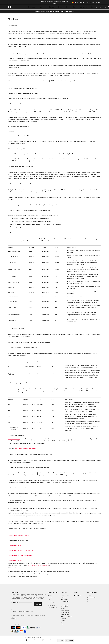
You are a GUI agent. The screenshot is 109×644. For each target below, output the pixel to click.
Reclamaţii (63, 619)
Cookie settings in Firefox (16, 546)
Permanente (38, 640)
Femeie (21, 612)
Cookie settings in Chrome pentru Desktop (21, 550)
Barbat (15, 612)
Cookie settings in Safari (16, 560)
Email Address (16, 602)
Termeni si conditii (65, 596)
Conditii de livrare (65, 612)
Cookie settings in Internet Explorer (19, 536)
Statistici (47, 640)
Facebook (78, 596)
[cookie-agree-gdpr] (69, 640)
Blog (88, 601)
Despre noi (89, 596)
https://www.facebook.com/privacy (26, 449)
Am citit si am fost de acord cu (28, 617)
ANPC (62, 623)
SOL (62, 625)
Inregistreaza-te (91, 2)
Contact (50, 596)
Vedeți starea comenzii (66, 616)
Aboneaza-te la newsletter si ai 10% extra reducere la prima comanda (54, 12)
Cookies (63, 621)
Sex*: (12, 609)
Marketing (54, 640)
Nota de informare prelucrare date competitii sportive (52, 606)
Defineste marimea (52, 600)
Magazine (50, 598)
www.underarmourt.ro (14, 439)
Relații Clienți (51, 602)
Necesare (30, 640)
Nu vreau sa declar (30, 612)
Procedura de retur (65, 614)
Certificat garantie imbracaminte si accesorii (65, 607)
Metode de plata (65, 610)
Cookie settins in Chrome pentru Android (20, 555)
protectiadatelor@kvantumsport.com (39, 565)
